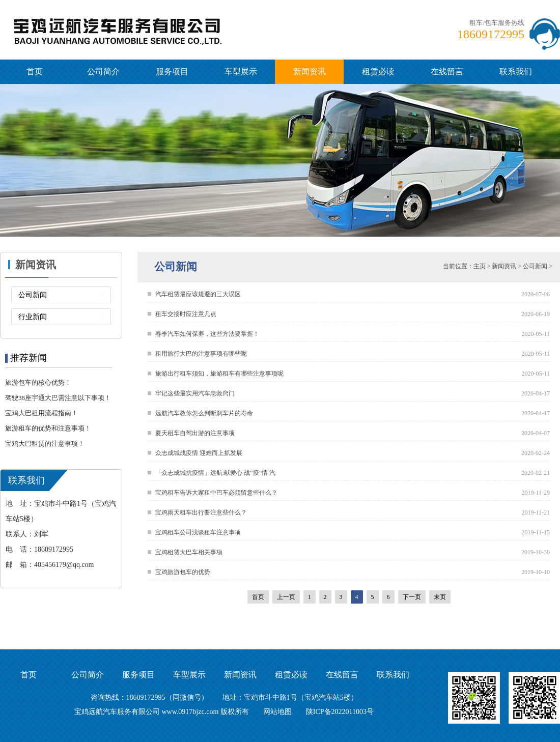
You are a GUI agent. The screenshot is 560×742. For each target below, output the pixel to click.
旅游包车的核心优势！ (38, 382)
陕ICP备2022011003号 (340, 712)
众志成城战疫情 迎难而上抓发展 (199, 453)
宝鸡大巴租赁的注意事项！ (45, 444)
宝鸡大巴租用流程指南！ (41, 413)
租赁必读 (378, 72)
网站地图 (277, 712)
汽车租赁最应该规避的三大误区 (198, 294)
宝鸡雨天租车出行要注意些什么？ (201, 512)
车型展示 (241, 72)
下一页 (412, 597)
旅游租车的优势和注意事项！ (48, 428)
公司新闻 (33, 295)
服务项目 (172, 72)
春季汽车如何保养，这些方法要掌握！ (207, 334)
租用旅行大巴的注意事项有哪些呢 (201, 354)
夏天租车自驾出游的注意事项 (195, 433)
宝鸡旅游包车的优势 (183, 572)
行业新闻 (33, 317)
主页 (480, 266)
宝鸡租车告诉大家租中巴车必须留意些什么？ (216, 493)
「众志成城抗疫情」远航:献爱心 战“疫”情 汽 (215, 473)
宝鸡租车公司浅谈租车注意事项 (198, 532)
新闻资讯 (310, 72)
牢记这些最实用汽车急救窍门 (195, 393)
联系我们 (516, 72)
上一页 (286, 597)
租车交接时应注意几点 (186, 314)
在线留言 (447, 72)
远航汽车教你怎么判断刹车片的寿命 (204, 413)
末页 (440, 597)
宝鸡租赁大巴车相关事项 (189, 552)
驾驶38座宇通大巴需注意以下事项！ (58, 398)
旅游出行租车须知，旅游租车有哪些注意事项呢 (219, 374)
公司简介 (103, 72)
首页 (35, 72)
